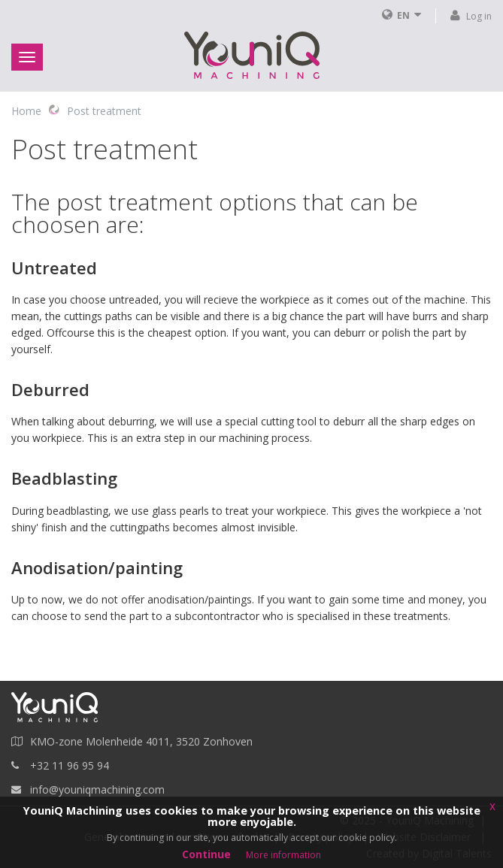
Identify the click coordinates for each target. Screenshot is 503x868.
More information (283, 855)
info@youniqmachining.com (97, 789)
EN (403, 15)
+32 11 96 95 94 (70, 765)
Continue (206, 854)
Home (26, 111)
